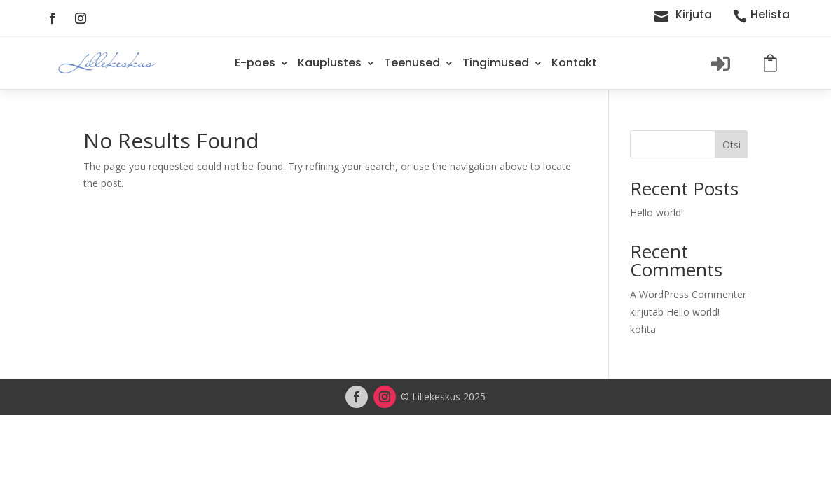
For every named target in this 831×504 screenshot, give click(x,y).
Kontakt (574, 63)
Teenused (412, 63)
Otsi (732, 145)
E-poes (255, 63)
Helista (770, 14)
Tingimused (496, 63)
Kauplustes (330, 63)
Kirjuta (694, 14)
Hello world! (657, 212)
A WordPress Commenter (688, 294)
